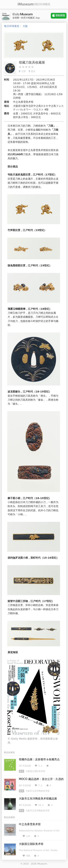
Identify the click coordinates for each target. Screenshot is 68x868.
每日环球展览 (12, 26)
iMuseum (42, 864)
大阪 (25, 26)
